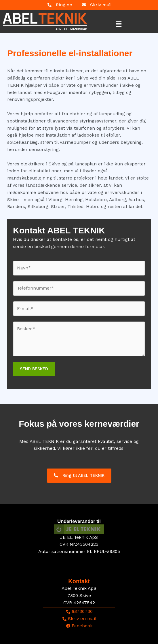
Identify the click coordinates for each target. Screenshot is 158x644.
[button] (107, 24)
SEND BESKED (34, 369)
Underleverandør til (79, 521)
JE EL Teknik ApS (79, 537)
